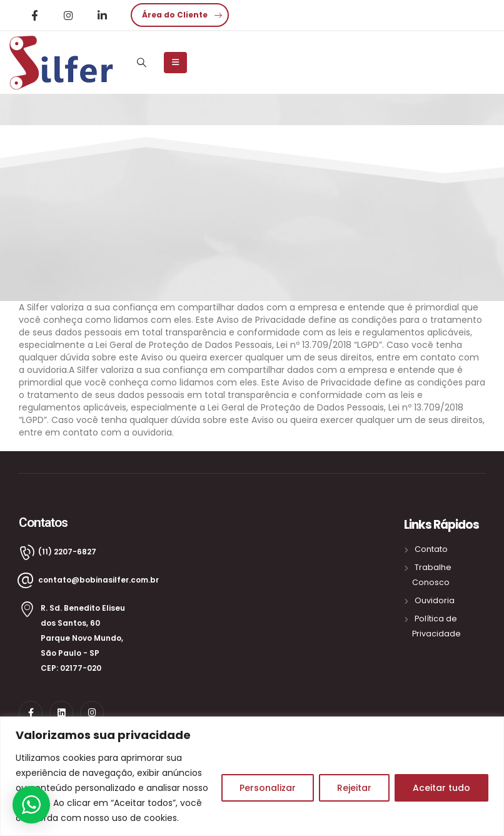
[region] (252, 776)
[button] (180, 15)
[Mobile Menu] (175, 63)
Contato (431, 549)
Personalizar (268, 788)
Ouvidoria (435, 600)
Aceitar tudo (441, 788)
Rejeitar (354, 788)
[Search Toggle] (141, 63)
